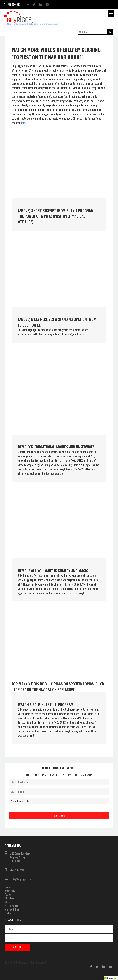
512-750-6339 (17, 870)
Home (7, 887)
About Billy (10, 891)
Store (7, 902)
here (23, 123)
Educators (9, 898)
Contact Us (10, 913)
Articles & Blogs (13, 910)
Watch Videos (11, 906)
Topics (8, 895)
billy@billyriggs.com (21, 879)
